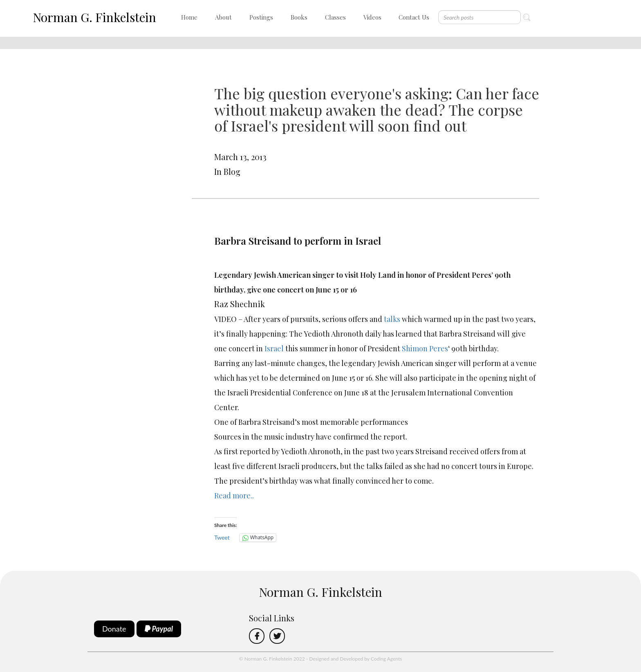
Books (299, 17)
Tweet (222, 537)
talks (392, 319)
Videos (372, 17)
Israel (274, 348)
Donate (114, 629)
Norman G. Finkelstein (94, 17)
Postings (261, 17)
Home (189, 17)
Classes (335, 17)
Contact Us (414, 17)
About (223, 17)
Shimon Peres (425, 348)
